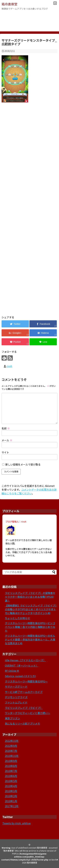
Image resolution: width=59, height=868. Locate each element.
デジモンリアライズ (16, 697)
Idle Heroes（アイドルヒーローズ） (25, 660)
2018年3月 (11, 791)
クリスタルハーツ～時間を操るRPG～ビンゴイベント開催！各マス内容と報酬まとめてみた (30, 627)
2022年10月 (12, 741)
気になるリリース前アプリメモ (22, 723)
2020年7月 (11, 751)
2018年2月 (11, 796)
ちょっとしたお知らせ (17, 618)
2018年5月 (11, 781)
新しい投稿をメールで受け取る (23, 464)
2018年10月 (12, 756)
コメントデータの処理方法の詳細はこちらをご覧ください (29, 491)
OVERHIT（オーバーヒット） (22, 665)
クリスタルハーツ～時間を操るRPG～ (26, 681)
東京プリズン (12, 718)
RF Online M (12, 671)
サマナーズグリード (16, 687)
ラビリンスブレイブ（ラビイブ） (24, 708)
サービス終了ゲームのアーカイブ (24, 692)
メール (7, 440)
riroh (9, 366)
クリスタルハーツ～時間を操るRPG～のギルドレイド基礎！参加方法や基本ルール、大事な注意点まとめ (30, 639)
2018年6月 (11, 776)
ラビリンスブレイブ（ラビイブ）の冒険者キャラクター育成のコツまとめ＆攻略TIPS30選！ (30, 597)
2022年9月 (11, 746)
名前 (6, 428)
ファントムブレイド (16, 702)
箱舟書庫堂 (9, 4)
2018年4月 (11, 786)
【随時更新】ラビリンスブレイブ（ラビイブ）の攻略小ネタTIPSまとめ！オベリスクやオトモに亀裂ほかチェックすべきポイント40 (31, 609)
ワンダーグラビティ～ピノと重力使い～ (27, 713)
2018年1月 (11, 801)
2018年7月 (11, 771)
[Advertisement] (29, 213)
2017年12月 (12, 806)
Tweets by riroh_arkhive (17, 823)
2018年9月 (11, 761)
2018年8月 (11, 766)
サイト (5, 452)
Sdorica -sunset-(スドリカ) (20, 676)
